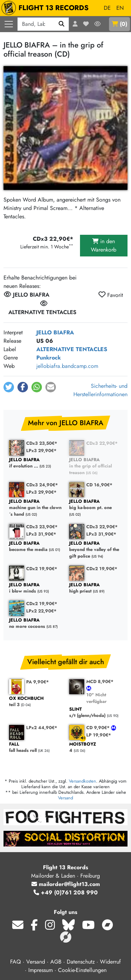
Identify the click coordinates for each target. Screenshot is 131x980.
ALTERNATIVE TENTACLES (72, 349)
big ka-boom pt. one (96, 505)
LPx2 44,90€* (42, 728)
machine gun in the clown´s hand (36, 508)
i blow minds (36, 588)
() (119, 24)
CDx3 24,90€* (42, 485)
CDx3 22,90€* (102, 443)
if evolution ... (36, 463)
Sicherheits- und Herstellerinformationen (100, 390)
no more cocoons (36, 623)
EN (120, 8)
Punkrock (49, 358)
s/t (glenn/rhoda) (96, 713)
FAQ (16, 962)
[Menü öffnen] (9, 24)
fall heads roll (36, 747)
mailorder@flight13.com (66, 884)
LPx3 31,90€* (41, 534)
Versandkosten (82, 781)
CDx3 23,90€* (42, 527)
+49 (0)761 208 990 (66, 892)
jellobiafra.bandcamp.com (67, 366)
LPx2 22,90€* (41, 611)
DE (107, 8)
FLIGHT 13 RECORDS (47, 8)
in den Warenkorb (104, 245)
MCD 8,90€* (100, 681)
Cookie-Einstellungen (82, 970)
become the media (36, 547)
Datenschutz (81, 962)
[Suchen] (62, 24)
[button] (9, 387)
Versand (65, 798)
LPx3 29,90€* (41, 451)
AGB (56, 962)
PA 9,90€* (38, 682)
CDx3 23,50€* (42, 443)
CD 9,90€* (99, 728)
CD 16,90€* (99, 485)
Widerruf (110, 962)
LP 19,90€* (99, 735)
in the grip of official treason (96, 466)
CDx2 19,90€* (42, 569)
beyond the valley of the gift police (96, 550)
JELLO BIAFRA (55, 332)
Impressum (41, 970)
